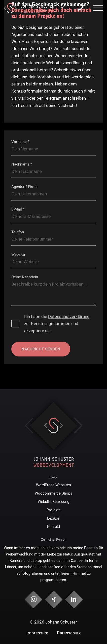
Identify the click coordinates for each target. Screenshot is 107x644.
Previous (29, 426)
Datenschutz (69, 633)
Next (78, 426)
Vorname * (20, 142)
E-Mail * (18, 209)
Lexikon (54, 518)
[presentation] (98, 9)
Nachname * (22, 164)
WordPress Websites (53, 485)
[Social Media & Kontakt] (33, 600)
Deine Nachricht (25, 277)
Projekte (54, 510)
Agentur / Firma (24, 187)
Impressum (37, 633)
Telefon (18, 232)
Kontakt (54, 527)
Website (18, 254)
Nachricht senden (41, 349)
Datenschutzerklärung (69, 317)
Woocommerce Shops (53, 493)
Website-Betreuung (53, 502)
